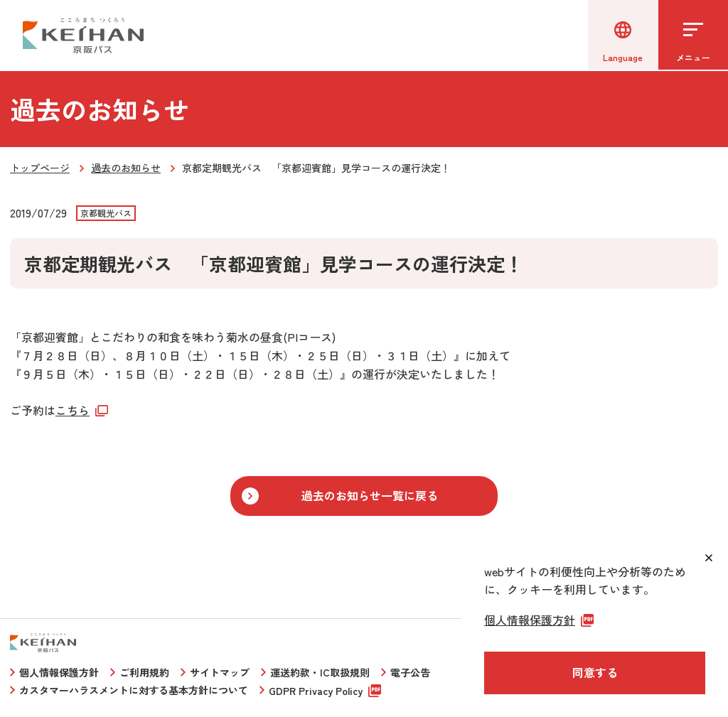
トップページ (40, 168)
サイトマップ (220, 672)
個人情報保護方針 (59, 672)
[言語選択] (621, 36)
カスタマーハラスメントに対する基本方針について (134, 690)
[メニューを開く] (692, 36)
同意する (595, 672)
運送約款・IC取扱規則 (320, 672)
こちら (73, 410)
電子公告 (410, 672)
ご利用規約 (144, 672)
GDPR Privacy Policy (316, 691)
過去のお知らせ (126, 168)
